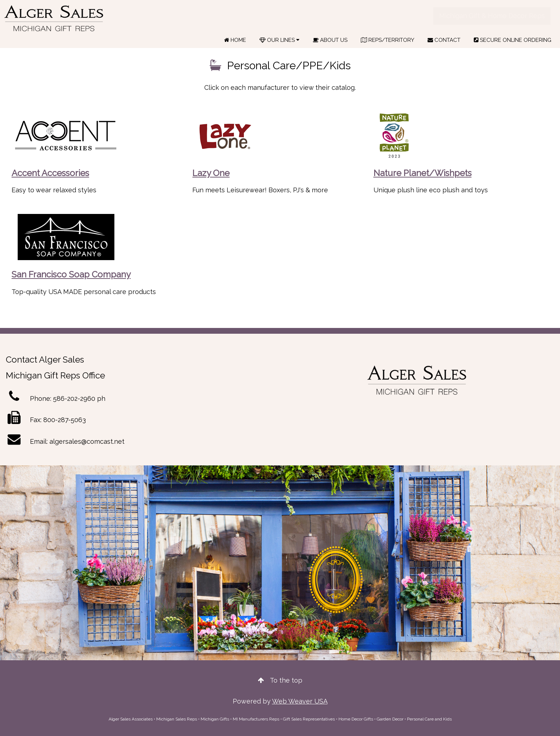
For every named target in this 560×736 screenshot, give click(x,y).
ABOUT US (330, 40)
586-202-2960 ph (79, 398)
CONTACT (444, 40)
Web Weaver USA (300, 701)
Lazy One (211, 173)
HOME (235, 40)
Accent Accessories (50, 173)
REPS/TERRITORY (388, 40)
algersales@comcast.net (87, 441)
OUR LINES (279, 40)
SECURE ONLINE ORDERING (513, 40)
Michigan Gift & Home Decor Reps (492, 16)
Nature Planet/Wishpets (423, 173)
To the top (280, 680)
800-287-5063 (65, 420)
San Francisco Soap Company (71, 274)
